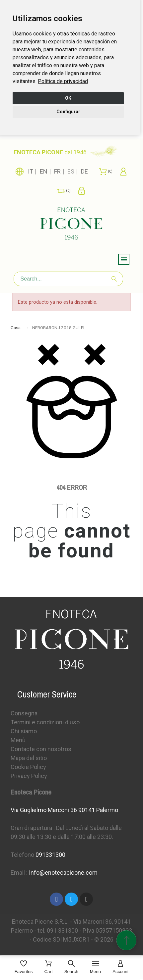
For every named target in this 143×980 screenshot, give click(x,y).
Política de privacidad (63, 81)
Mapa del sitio (29, 758)
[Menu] (95, 968)
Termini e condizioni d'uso (45, 722)
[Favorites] (24, 968)
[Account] (120, 968)
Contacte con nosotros (41, 749)
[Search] (68, 279)
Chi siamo (24, 731)
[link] (63, 81)
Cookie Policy (28, 767)
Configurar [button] (68, 112)
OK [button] (68, 98)
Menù (18, 740)
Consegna (24, 713)
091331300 (50, 855)
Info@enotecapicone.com (63, 873)
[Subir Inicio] (126, 940)
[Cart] (48, 968)
